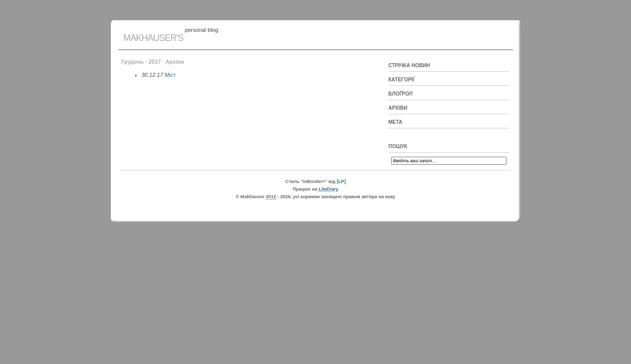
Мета (396, 122)
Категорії (402, 80)
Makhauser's (153, 38)
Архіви (398, 108)
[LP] (341, 181)
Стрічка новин (409, 65)
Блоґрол (401, 94)
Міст (170, 75)
